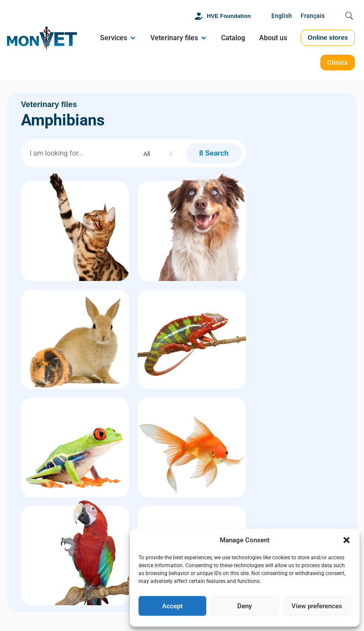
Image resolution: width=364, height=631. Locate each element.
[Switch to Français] (313, 16)
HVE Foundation (229, 16)
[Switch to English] (282, 16)
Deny (244, 606)
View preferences (317, 606)
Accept (172, 606)
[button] (347, 540)
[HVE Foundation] (199, 16)
